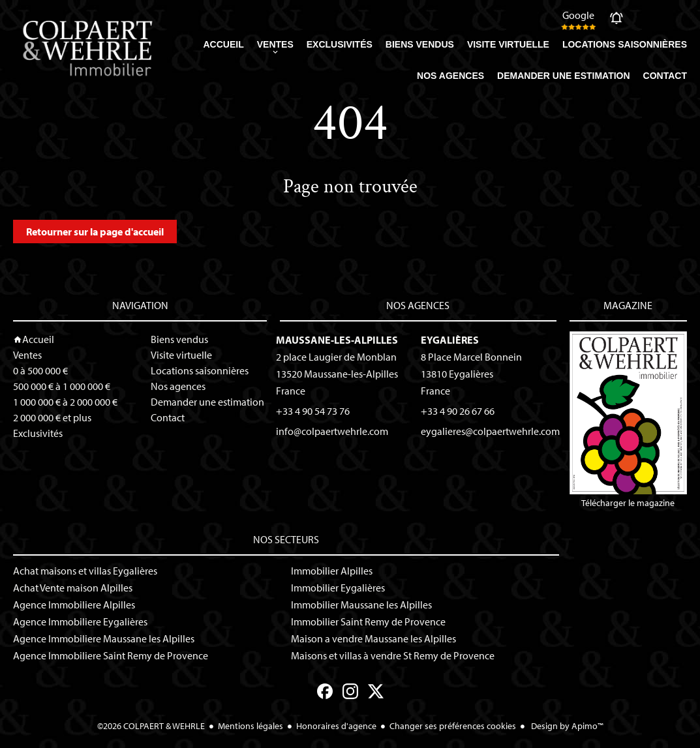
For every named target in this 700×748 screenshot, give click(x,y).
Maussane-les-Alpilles (337, 340)
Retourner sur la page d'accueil (95, 232)
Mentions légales (251, 726)
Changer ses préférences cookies (453, 726)
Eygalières (450, 340)
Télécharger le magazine (628, 420)
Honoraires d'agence (336, 726)
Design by (566, 726)
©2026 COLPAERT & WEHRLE (151, 726)
